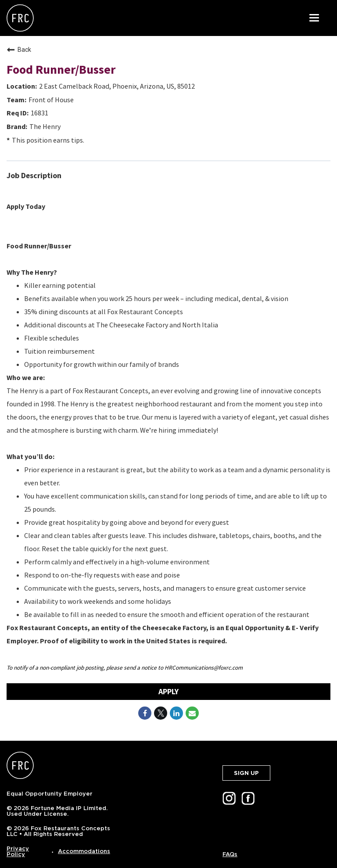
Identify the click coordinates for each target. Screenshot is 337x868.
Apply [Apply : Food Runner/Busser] (168, 691)
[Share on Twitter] (161, 713)
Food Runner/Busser (61, 69)
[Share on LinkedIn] (176, 713)
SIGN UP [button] (246, 773)
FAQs (230, 854)
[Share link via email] (192, 713)
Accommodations (84, 851)
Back (19, 50)
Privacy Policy (18, 851)
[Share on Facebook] (145, 713)
